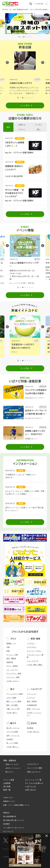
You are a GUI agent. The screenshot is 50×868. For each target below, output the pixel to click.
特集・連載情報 (10, 761)
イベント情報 (9, 780)
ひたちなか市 (33, 341)
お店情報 (7, 783)
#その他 (37, 283)
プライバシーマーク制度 (12, 849)
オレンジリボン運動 (35, 768)
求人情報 (7, 787)
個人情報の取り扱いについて (14, 820)
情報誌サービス (9, 801)
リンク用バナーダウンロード (14, 828)
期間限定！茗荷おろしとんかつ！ (14, 168)
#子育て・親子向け (26, 283)
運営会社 (6, 813)
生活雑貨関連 (32, 705)
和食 (8, 651)
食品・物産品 (32, 701)
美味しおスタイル (34, 772)
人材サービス (8, 798)
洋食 (8, 647)
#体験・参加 (14, 283)
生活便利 (10, 739)
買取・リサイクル (33, 709)
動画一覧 (7, 790)
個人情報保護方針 (10, 817)
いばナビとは (31, 787)
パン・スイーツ (12, 670)
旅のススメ (10, 772)
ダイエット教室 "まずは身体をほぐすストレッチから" (15, 193)
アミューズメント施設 (15, 694)
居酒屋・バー (11, 644)
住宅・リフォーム (13, 736)
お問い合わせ (31, 790)
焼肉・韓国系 (11, 659)
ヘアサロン (31, 644)
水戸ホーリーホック (13, 768)
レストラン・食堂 (13, 677)
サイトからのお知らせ (34, 783)
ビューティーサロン (34, 651)
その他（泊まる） (33, 732)
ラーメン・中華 (12, 655)
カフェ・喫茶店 (12, 666)
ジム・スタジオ (33, 661)
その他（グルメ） (13, 681)
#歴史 (14, 352)
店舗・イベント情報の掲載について (16, 805)
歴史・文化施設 (12, 705)
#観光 (14, 354)
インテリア (31, 698)
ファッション (32, 694)
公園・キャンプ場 (13, 709)
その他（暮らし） (13, 747)
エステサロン (32, 647)
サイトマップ (8, 832)
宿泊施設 (30, 728)
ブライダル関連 (12, 732)
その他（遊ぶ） (12, 713)
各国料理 (10, 662)
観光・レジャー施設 (14, 701)
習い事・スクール (13, 728)
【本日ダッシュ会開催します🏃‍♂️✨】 (15, 144)
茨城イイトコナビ (12, 764)
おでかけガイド (33, 764)
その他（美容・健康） (35, 665)
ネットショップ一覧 (33, 780)
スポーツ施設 (11, 698)
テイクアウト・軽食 (14, 674)
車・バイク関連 (12, 743)
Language (40, 4)
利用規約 (6, 824)
